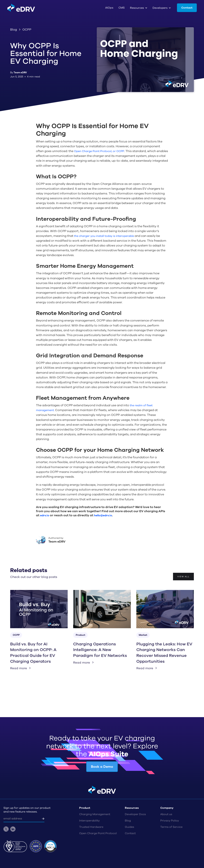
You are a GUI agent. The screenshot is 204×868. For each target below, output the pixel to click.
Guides (129, 827)
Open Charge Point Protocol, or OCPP (99, 151)
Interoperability (89, 821)
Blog (128, 821)
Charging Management (95, 814)
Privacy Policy (170, 821)
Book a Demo (102, 767)
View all (183, 577)
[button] (139, 8)
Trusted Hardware (91, 827)
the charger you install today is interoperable (104, 236)
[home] (21, 8)
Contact (187, 8)
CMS (122, 8)
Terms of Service (171, 827)
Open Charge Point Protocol (98, 833)
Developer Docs (135, 814)
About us (166, 814)
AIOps (109, 8)
